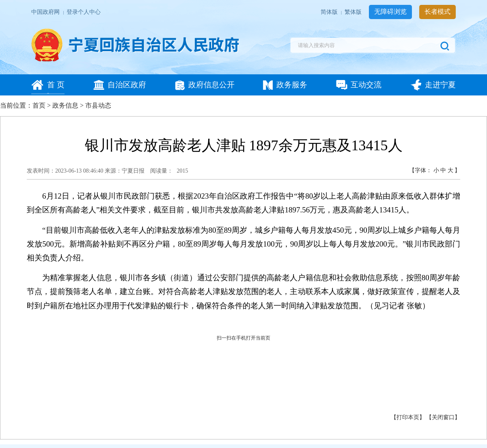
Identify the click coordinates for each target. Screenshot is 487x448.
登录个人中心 (84, 12)
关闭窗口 (443, 417)
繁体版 (354, 12)
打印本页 (408, 417)
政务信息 (65, 105)
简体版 (330, 12)
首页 (39, 105)
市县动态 (98, 105)
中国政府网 (46, 12)
